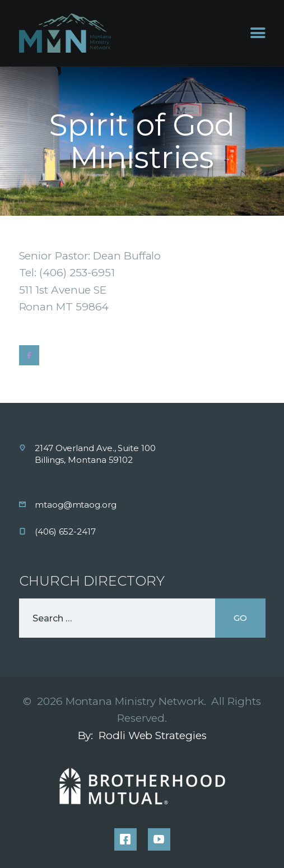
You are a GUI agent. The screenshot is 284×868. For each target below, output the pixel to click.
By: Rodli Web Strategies (142, 735)
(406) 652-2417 (65, 532)
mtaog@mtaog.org (76, 505)
